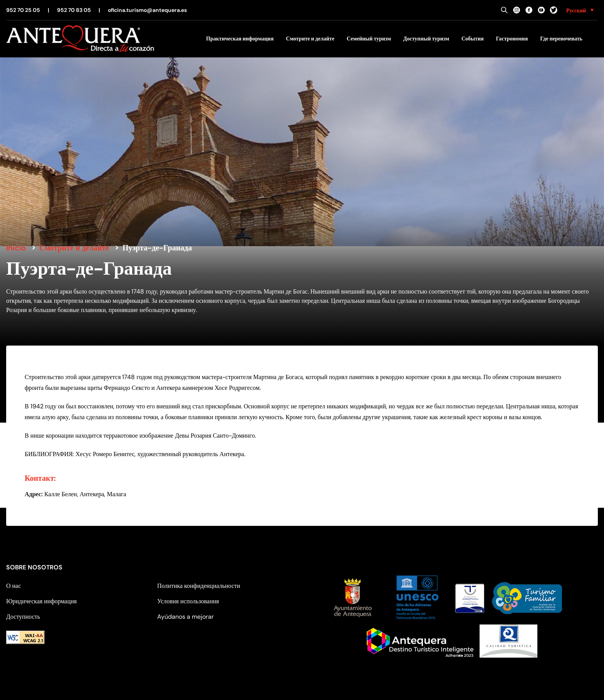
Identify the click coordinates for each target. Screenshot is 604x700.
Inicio (16, 248)
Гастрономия (512, 39)
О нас (13, 586)
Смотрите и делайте (310, 39)
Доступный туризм (426, 39)
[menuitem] (580, 10)
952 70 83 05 (74, 10)
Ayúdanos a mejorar (185, 617)
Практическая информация (240, 39)
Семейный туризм (369, 39)
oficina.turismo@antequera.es (147, 10)
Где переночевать (561, 39)
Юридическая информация (41, 601)
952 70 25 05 (23, 10)
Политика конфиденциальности (199, 586)
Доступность (23, 617)
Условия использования (188, 601)
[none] (580, 10)
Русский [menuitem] (576, 10)
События (473, 39)
